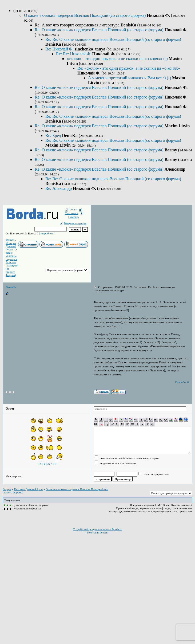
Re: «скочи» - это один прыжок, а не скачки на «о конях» (129, 68)
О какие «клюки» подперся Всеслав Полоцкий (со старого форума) (85, 15)
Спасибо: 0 (182, 382)
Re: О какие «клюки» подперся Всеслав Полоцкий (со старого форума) (100, 30)
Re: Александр (59, 188)
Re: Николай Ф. (60, 49)
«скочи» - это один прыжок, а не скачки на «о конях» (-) (118, 59)
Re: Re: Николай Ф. (74, 54)
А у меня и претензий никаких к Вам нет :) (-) (130, 78)
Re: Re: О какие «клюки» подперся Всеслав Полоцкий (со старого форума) (113, 39)
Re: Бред (54, 136)
